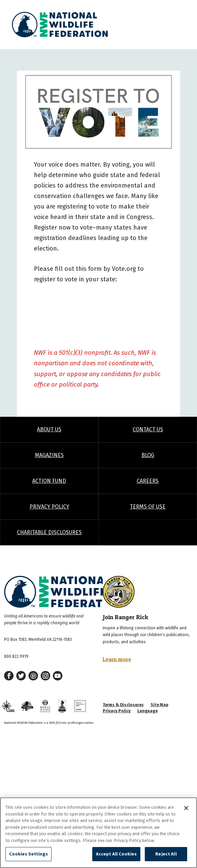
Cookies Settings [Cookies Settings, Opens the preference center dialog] (28, 854)
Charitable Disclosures (49, 532)
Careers (148, 481)
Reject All (166, 854)
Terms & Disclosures (123, 705)
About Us (49, 429)
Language (147, 711)
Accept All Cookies (116, 854)
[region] (98, 833)
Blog (148, 455)
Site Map (159, 705)
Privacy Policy (49, 507)
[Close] (186, 808)
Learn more (117, 659)
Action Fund (49, 481)
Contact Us (148, 429)
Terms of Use (148, 507)
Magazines (49, 455)
